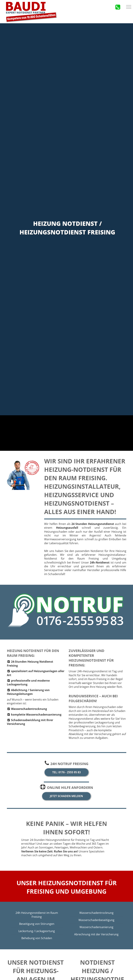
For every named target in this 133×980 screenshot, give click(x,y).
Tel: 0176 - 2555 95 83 (66, 772)
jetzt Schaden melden (66, 796)
